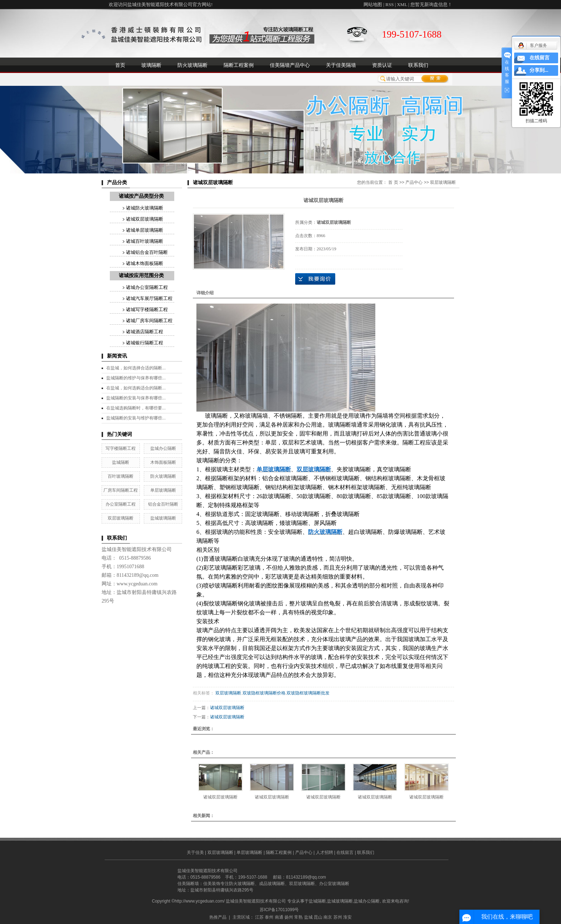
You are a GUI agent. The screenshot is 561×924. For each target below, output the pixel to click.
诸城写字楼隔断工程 (147, 309)
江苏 (259, 917)
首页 (120, 65)
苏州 (338, 917)
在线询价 (315, 279)
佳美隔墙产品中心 (290, 65)
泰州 (269, 917)
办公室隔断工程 (121, 504)
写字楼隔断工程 (121, 448)
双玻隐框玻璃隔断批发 (308, 693)
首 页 (393, 182)
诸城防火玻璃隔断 (145, 208)
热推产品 (218, 917)
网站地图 (373, 4)
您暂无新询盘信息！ (431, 4)
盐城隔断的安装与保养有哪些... (136, 398)
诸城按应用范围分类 (141, 276)
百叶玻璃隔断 (121, 476)
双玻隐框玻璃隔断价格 (264, 693)
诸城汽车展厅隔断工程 (149, 298)
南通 (279, 917)
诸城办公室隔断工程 (147, 287)
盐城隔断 (121, 462)
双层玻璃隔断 (121, 518)
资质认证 (382, 65)
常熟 (298, 917)
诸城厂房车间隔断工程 (149, 321)
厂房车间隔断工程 (121, 490)
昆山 (318, 917)
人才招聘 (325, 852)
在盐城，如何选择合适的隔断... (136, 368)
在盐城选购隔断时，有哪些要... (136, 408)
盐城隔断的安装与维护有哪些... (136, 418)
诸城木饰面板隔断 (145, 263)
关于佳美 (195, 852)
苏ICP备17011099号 (279, 910)
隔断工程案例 (239, 65)
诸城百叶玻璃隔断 (145, 241)
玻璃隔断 (151, 65)
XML (402, 4)
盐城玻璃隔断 (163, 518)
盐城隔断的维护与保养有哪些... (136, 378)
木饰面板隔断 (163, 462)
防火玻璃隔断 (192, 65)
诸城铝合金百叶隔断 (147, 252)
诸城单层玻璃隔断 (145, 230)
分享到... (539, 70)
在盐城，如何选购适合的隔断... (136, 388)
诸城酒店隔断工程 (145, 332)
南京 (328, 917)
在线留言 (345, 852)
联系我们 (418, 65)
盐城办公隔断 (163, 448)
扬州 (289, 917)
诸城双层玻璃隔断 (145, 219)
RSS (389, 4)
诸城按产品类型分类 (141, 196)
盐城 (308, 917)
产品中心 (414, 182)
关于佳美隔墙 (341, 65)
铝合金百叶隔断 (163, 504)
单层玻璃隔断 (163, 490)
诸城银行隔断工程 (145, 343)
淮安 (347, 917)
